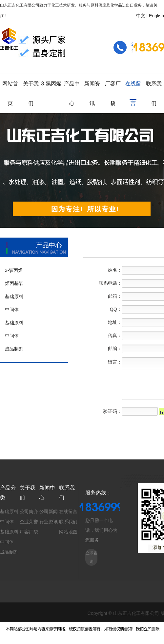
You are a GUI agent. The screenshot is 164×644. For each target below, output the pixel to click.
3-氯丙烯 (14, 270)
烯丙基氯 (14, 283)
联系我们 (68, 522)
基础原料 (14, 296)
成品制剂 (14, 349)
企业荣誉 (29, 522)
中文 (141, 16)
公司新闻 (49, 511)
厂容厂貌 (29, 532)
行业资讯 (49, 522)
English (156, 16)
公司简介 (29, 511)
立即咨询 (92, 557)
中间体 (12, 310)
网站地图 (68, 532)
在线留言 (68, 511)
